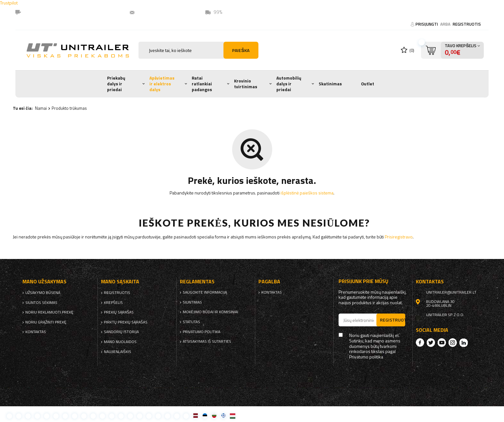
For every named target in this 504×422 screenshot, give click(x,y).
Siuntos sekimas (41, 303)
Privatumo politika (202, 332)
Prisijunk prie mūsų (364, 281)
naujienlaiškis (118, 352)
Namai (41, 108)
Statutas (191, 322)
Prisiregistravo (399, 237)
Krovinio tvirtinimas (246, 84)
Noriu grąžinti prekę (46, 322)
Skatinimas (330, 84)
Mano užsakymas (44, 282)
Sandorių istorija (121, 332)
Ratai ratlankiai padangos (202, 84)
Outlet (368, 84)
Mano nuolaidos (120, 342)
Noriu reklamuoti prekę (49, 312)
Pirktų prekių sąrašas (126, 322)
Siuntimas (192, 302)
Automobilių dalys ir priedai (289, 84)
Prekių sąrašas (119, 312)
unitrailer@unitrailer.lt (164, 12)
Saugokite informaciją (205, 292)
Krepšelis (113, 303)
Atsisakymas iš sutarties (207, 341)
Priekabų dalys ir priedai (116, 84)
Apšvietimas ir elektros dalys (162, 84)
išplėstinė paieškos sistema (307, 193)
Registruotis (467, 24)
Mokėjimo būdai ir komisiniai (210, 312)
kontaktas (36, 332)
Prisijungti (427, 24)
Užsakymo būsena (43, 293)
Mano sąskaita (120, 282)
